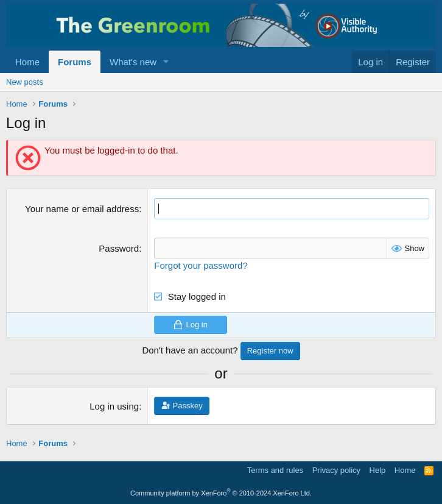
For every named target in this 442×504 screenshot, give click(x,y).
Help (378, 470)
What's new (133, 62)
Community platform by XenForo (221, 493)
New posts (25, 82)
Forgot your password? (201, 265)
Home (27, 62)
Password (119, 248)
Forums (75, 62)
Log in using (114, 406)
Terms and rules (275, 470)
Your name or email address (82, 209)
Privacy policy (336, 470)
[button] (166, 62)
